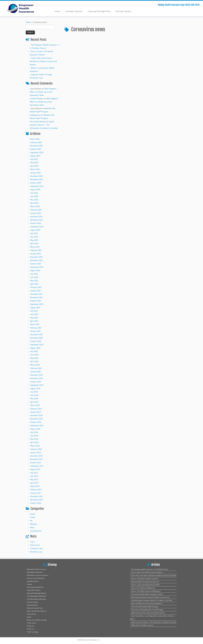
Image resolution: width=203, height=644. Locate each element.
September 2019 (37, 385)
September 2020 (37, 345)
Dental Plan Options (34, 590)
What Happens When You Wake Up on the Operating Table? (43, 92)
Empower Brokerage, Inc (91, 640)
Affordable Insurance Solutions (38, 575)
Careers (29, 584)
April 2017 (34, 483)
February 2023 (36, 250)
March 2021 (35, 324)
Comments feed (36, 548)
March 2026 (35, 139)
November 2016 (36, 500)
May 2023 (34, 240)
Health (33, 517)
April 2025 (34, 166)
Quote (29, 617)
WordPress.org (36, 552)
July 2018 (34, 432)
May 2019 (34, 399)
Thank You (31, 626)
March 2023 (35, 247)
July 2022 (34, 274)
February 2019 (36, 409)
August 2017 (35, 469)
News (32, 527)
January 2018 (35, 452)
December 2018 (36, 415)
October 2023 (36, 223)
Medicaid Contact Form (35, 608)
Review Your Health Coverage (37, 620)
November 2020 (36, 338)
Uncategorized (36, 531)
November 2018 (36, 419)
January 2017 (35, 493)
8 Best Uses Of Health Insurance (142, 625)
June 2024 (34, 196)
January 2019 (35, 412)
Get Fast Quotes (123, 11)
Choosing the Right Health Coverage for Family (147, 594)
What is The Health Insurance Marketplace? (146, 591)
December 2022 (36, 257)
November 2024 (36, 179)
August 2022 (35, 270)
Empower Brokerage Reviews (37, 593)
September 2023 (37, 227)
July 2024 (34, 193)
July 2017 (34, 473)
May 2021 (34, 318)
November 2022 (36, 260)
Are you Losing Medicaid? (36, 578)
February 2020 (36, 368)
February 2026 (36, 142)
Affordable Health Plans (35, 572)
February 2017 (36, 490)
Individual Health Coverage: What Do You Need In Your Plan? (152, 600)
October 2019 (36, 382)
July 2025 (34, 159)
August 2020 (35, 348)
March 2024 (35, 206)
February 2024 (36, 210)
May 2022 (34, 281)
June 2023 (34, 237)
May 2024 (34, 200)
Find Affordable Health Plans (37, 596)
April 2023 (34, 243)
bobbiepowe (35, 115)
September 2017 (37, 466)
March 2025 (35, 169)
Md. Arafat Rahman (38, 122)
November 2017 (36, 459)
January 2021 (35, 331)
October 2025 (36, 149)
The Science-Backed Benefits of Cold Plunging (147, 610)
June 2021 (34, 314)
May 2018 (34, 439)
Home (57, 11)
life (31, 521)
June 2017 (34, 476)
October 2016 (36, 503)
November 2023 (36, 220)
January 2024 (35, 213)
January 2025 (35, 173)
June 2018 (34, 436)
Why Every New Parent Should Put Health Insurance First (150, 597)
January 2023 (35, 254)
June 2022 (34, 277)
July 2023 (34, 233)
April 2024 (34, 203)
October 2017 (36, 463)
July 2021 (34, 311)
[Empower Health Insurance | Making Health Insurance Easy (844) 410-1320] (23, 8)
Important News (32, 605)
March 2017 (35, 486)
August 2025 (35, 156)
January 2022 (35, 291)
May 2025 (34, 163)
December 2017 (36, 456)
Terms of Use (31, 623)
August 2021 (35, 308)
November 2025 (36, 146)
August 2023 (35, 230)
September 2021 (37, 304)
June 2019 (34, 395)
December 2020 (36, 335)
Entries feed (35, 545)
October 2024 (36, 183)
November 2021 (36, 297)
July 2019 (34, 392)
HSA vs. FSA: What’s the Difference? (143, 588)
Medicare (34, 524)
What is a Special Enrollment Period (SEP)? (145, 585)
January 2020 (35, 372)
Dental (33, 514)
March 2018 (35, 446)
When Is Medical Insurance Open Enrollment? (147, 604)
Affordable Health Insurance (37, 569)
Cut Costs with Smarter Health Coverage (144, 607)
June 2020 (34, 355)
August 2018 (35, 429)
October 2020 (36, 341)
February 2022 (36, 287)
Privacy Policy (31, 614)
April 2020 (34, 361)
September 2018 (37, 426)
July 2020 (34, 351)
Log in (32, 542)
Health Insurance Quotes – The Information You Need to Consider (44, 125)
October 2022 (36, 264)
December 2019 (36, 375)
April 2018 (34, 442)
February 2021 (36, 328)
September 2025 (37, 152)
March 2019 (35, 405)
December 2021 (36, 294)
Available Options (74, 11)
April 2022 (34, 284)
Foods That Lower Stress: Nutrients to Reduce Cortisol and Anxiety (43, 61)
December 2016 (36, 496)
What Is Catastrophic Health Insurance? (145, 579)
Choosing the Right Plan (99, 11)
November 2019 (36, 378)
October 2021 (36, 301)
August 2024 (35, 190)
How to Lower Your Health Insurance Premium (147, 572)
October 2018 (36, 422)
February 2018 (36, 449)
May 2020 (34, 358)
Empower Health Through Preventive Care (145, 582)
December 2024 (36, 176)
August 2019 (35, 388)
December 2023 (36, 217)
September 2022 (37, 267)
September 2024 (37, 186)
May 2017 (34, 479)
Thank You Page (32, 632)
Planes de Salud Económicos (37, 611)
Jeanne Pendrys (37, 99)
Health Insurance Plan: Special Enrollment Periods (148, 613)
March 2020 (35, 365)
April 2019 (34, 402)
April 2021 (34, 321)
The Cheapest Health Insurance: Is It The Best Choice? (150, 569)
